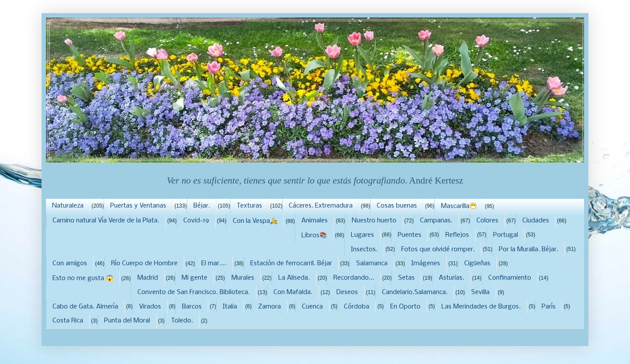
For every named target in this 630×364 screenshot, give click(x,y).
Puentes (409, 235)
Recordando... (354, 278)
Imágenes (426, 263)
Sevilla (480, 292)
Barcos (192, 307)
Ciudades (536, 221)
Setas (406, 278)
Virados (150, 307)
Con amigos (70, 263)
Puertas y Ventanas (138, 206)
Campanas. (436, 221)
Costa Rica (68, 321)
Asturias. (451, 278)
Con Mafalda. (293, 292)
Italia (230, 307)
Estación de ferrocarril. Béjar (291, 263)
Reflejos (457, 235)
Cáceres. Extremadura (321, 206)
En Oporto (405, 307)
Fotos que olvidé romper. (438, 250)
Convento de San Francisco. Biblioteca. (194, 292)
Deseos (347, 292)
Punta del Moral (127, 321)
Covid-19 (196, 221)
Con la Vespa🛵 (255, 221)
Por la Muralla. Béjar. (528, 250)
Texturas (249, 206)
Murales (243, 278)
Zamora (269, 307)
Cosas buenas (397, 206)
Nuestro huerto (374, 221)
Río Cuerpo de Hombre (144, 263)
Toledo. (182, 321)
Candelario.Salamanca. (415, 292)
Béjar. (202, 206)
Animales (315, 221)
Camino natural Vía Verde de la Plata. (106, 221)
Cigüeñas (477, 263)
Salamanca (372, 263)
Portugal (506, 235)
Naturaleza (68, 206)
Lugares (362, 235)
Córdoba (357, 307)
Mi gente (194, 278)
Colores (487, 221)
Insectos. (364, 250)
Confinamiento (510, 278)
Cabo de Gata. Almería (85, 307)
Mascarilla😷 (459, 206)
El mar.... (214, 263)
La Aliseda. (294, 278)
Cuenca (312, 307)
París (549, 307)
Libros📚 (314, 236)
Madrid (148, 278)
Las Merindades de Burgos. (481, 307)
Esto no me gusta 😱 (83, 278)
